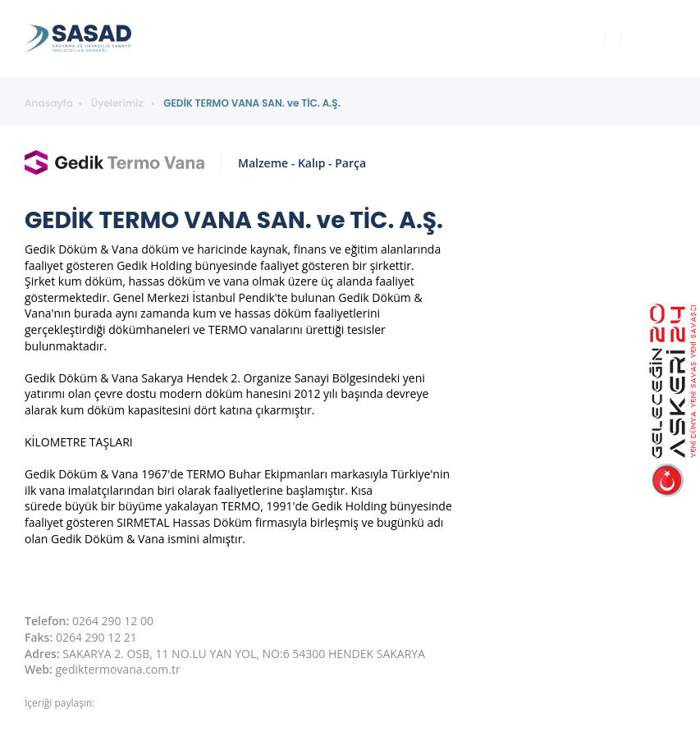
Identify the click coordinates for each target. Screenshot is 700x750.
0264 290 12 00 (113, 621)
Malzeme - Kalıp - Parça (302, 163)
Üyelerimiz (119, 103)
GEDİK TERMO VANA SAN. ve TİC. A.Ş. (252, 103)
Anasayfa (49, 103)
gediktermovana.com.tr (118, 669)
